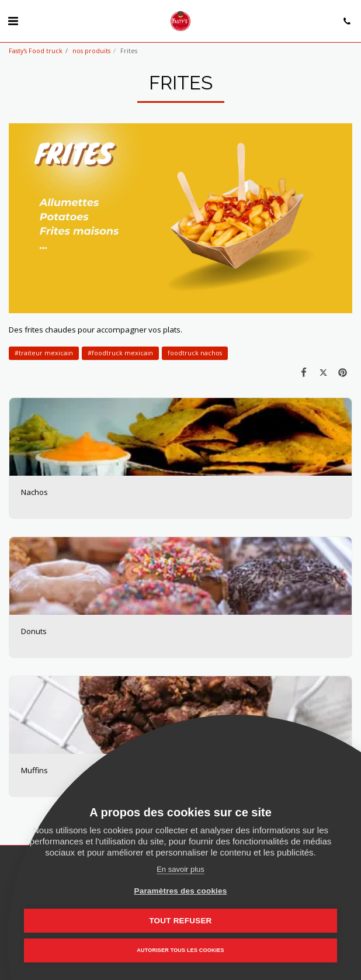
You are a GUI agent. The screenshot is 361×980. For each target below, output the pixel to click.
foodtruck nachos (195, 353)
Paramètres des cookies (181, 891)
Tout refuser (180, 921)
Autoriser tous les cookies (180, 950)
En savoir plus (180, 869)
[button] (13, 21)
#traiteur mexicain (44, 353)
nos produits (91, 51)
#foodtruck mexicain (120, 353)
